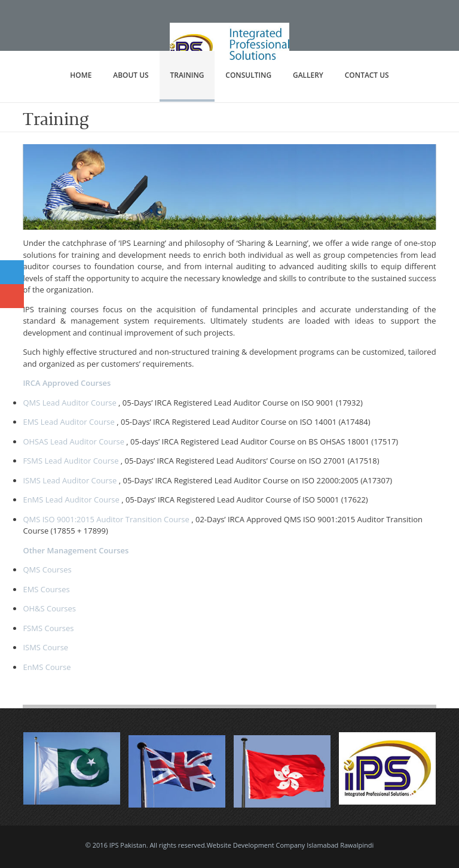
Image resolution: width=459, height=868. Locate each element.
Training (187, 75)
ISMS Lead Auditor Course (70, 480)
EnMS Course (47, 667)
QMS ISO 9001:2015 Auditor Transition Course (106, 519)
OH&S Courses (49, 608)
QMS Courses (47, 569)
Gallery (308, 75)
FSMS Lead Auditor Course (71, 461)
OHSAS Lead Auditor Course (74, 441)
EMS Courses (46, 589)
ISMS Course (45, 647)
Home (81, 75)
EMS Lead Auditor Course (68, 422)
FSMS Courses (48, 628)
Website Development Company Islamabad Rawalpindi (290, 845)
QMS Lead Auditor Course (69, 403)
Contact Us (367, 75)
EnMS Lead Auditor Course (71, 500)
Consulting (248, 75)
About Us (131, 75)
